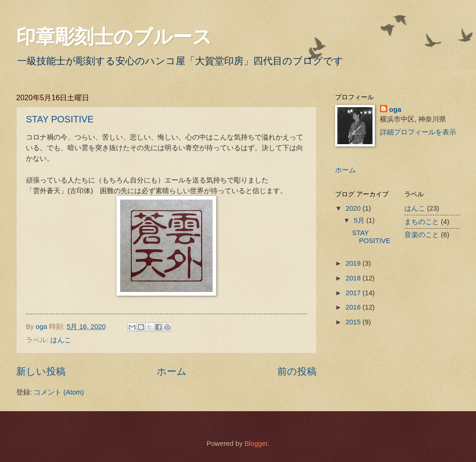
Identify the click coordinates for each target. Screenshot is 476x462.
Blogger (256, 444)
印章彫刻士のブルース (114, 37)
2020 (354, 208)
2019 (354, 263)
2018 (354, 278)
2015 (354, 322)
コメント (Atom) (59, 392)
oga (395, 109)
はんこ (61, 340)
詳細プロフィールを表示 (418, 132)
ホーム (172, 371)
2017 (354, 293)
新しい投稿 (41, 371)
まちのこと (422, 222)
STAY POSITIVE (60, 119)
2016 (354, 307)
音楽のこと (422, 235)
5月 (360, 220)
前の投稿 (297, 371)
